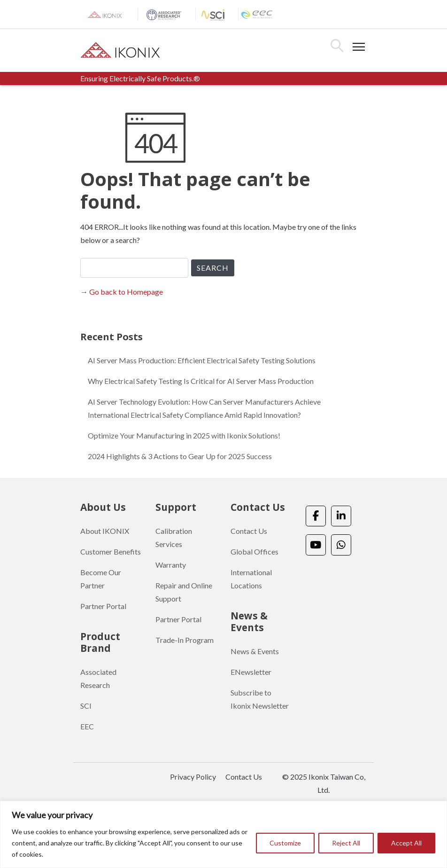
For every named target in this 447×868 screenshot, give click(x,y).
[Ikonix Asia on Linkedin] (341, 516)
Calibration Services (174, 537)
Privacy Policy (193, 777)
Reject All (346, 843)
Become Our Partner (101, 579)
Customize (285, 843)
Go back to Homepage (126, 292)
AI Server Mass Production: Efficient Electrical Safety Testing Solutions (202, 360)
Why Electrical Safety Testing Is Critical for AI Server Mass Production (201, 381)
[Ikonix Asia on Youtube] (316, 545)
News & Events (255, 651)
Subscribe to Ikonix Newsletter (260, 699)
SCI (86, 706)
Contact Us (249, 531)
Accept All (406, 843)
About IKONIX (105, 531)
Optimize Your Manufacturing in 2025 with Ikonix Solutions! (184, 435)
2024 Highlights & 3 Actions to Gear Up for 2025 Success (180, 456)
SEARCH (213, 268)
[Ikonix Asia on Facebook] (316, 516)
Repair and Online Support (184, 592)
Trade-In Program (185, 640)
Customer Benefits (111, 551)
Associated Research (98, 678)
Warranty (171, 565)
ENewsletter (251, 672)
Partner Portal (103, 606)
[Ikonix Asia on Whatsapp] (341, 545)
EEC (87, 726)
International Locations (251, 579)
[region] (223, 834)
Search (337, 46)
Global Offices (254, 551)
